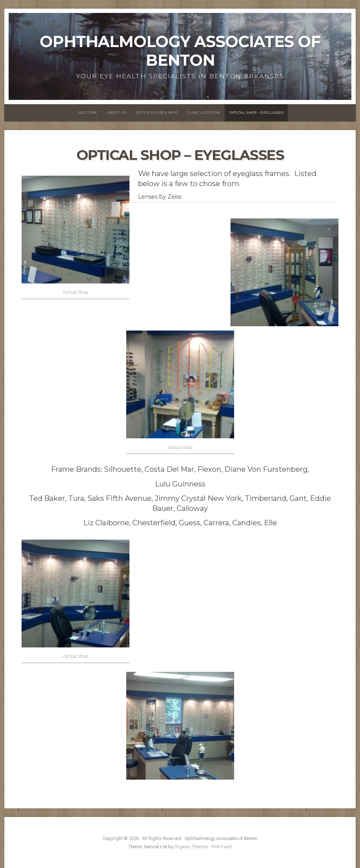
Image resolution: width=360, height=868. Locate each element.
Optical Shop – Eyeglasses (256, 113)
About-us (117, 113)
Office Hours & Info (157, 113)
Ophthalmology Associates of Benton (180, 51)
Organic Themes (191, 847)
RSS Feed (222, 847)
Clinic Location (204, 113)
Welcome (88, 113)
